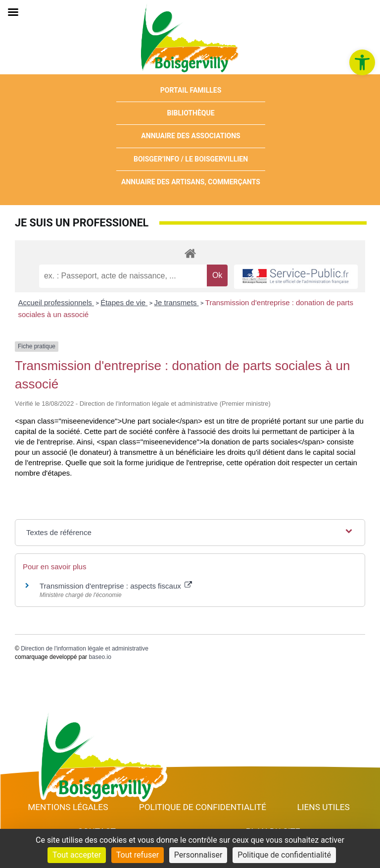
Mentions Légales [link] (68, 807)
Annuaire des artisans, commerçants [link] (191, 182)
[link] (362, 62)
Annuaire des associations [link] (190, 136)
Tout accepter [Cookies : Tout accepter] (77, 855)
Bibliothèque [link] (191, 113)
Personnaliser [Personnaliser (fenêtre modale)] (198, 855)
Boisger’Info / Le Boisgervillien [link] (191, 159)
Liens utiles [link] (324, 807)
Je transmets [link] (177, 302)
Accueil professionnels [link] (56, 302)
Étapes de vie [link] (124, 302)
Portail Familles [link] (191, 90)
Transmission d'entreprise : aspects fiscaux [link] (116, 586)
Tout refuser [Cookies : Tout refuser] (138, 855)
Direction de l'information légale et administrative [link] (85, 649)
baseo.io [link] (100, 657)
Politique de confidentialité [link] (203, 807)
